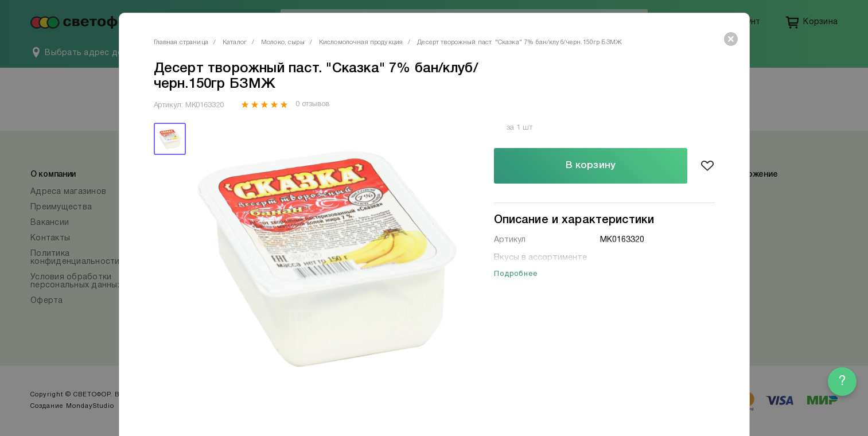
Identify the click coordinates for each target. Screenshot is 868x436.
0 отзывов (312, 104)
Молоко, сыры (283, 42)
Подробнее (516, 274)
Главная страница (181, 42)
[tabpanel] (327, 259)
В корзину (591, 166)
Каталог (235, 42)
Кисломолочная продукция (361, 42)
